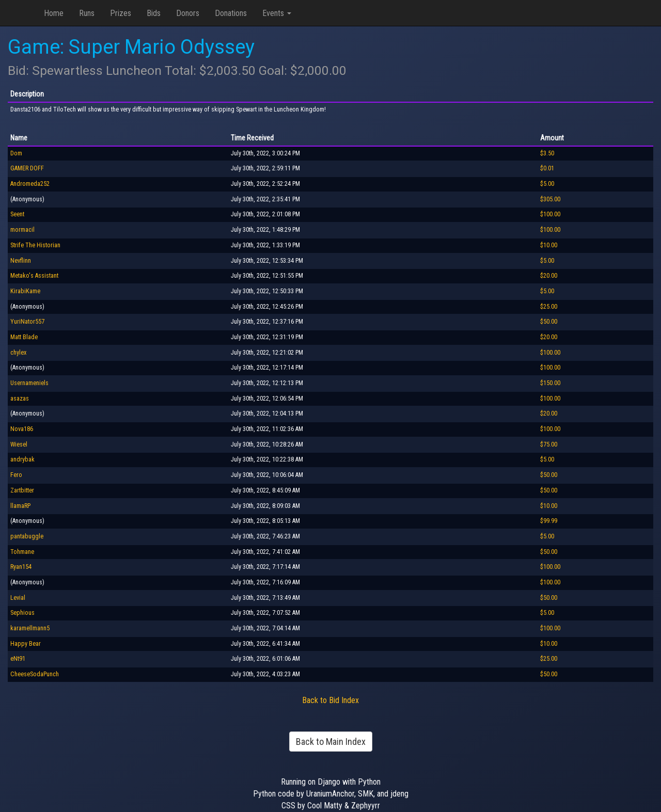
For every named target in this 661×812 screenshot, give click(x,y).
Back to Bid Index (330, 700)
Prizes (121, 13)
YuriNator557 (27, 322)
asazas (20, 399)
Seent (17, 214)
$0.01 (547, 168)
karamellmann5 (30, 628)
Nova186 (22, 429)
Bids (154, 13)
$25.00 (549, 307)
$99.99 (549, 521)
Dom (16, 153)
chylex (18, 353)
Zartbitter (22, 490)
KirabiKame (25, 291)
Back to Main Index (331, 742)
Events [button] (277, 13)
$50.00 (549, 322)
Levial (18, 598)
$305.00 (550, 199)
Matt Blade (24, 337)
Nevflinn (21, 261)
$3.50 (547, 153)
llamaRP (20, 506)
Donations (231, 13)
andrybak (22, 459)
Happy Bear (26, 644)
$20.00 (549, 276)
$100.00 (550, 214)
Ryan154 (21, 567)
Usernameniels (29, 383)
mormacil (22, 230)
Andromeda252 (30, 184)
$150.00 (550, 383)
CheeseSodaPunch (35, 674)
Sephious (22, 613)
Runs (87, 13)
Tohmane (22, 552)
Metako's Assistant (34, 276)
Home (54, 13)
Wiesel (19, 444)
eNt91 (18, 659)
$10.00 (549, 245)
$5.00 (547, 184)
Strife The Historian (35, 245)
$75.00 (549, 444)
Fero (16, 475)
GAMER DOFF (27, 168)
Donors (188, 13)
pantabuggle (27, 536)
